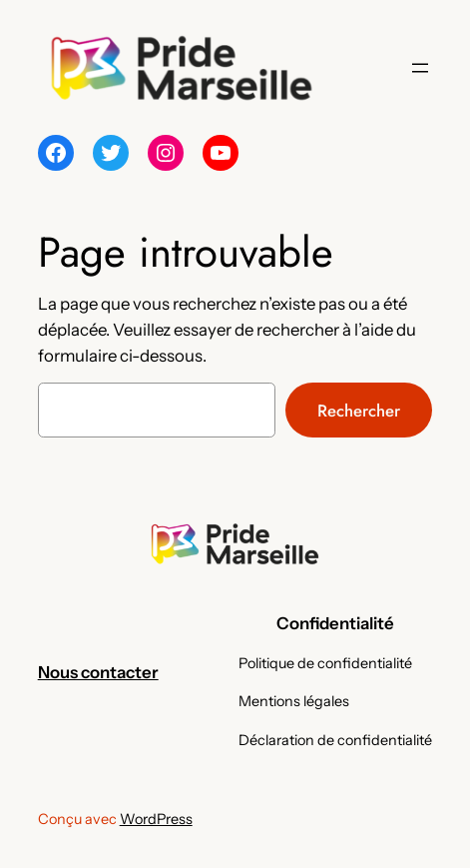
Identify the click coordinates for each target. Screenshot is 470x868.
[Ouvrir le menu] (420, 68)
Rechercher (359, 411)
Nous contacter (98, 672)
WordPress (156, 819)
